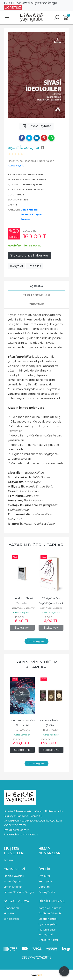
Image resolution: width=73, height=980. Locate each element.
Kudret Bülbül (51, 730)
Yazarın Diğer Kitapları (36, 545)
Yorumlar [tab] (37, 304)
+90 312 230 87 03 (15, 825)
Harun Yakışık (22, 730)
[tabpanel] (36, 75)
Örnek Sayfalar (36, 126)
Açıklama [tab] (36, 286)
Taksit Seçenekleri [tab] (36, 295)
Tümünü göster (36, 641)
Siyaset (25, 219)
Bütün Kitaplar (29, 210)
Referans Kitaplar (31, 214)
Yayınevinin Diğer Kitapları (37, 664)
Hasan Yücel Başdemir (22, 608)
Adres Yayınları (22, 735)
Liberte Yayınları (22, 612)
